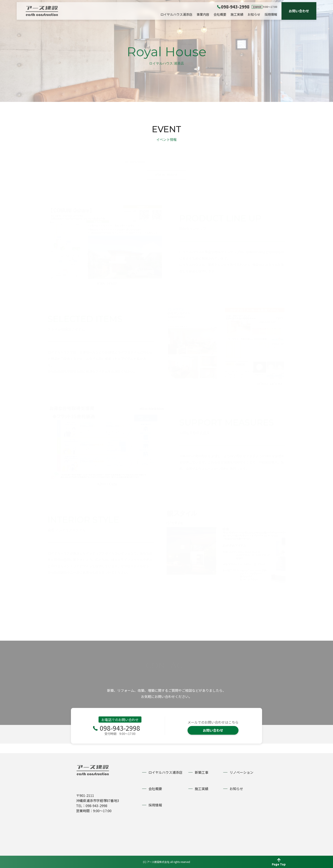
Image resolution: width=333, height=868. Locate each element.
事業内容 (203, 14)
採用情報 (271, 14)
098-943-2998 (120, 737)
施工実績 (237, 14)
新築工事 (202, 772)
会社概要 (220, 14)
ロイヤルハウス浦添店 (176, 14)
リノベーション (241, 772)
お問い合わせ (299, 11)
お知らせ (254, 14)
